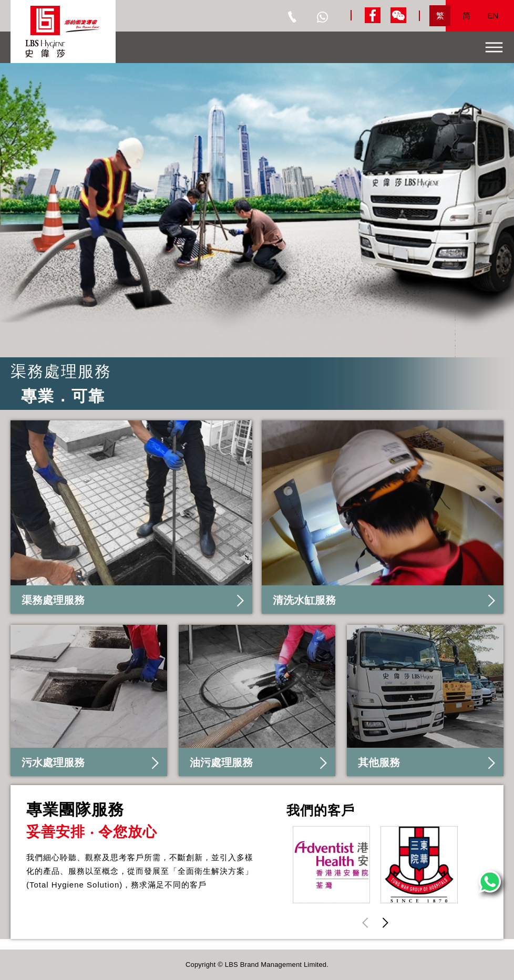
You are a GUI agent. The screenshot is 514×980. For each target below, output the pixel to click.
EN (493, 16)
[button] (385, 922)
